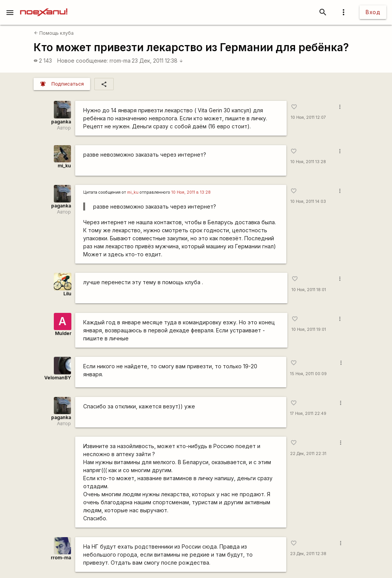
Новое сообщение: (83, 61)
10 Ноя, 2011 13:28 (308, 162)
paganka (61, 122)
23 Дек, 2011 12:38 (157, 61)
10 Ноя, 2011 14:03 (308, 202)
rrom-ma (120, 61)
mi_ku (64, 166)
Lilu (67, 294)
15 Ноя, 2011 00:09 (308, 374)
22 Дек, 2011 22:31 (308, 454)
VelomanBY (58, 378)
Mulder (63, 333)
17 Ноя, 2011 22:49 (308, 414)
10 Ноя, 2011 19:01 (309, 329)
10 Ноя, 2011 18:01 (309, 290)
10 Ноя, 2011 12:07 (308, 117)
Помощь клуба (54, 33)
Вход (373, 12)
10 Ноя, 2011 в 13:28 (191, 192)
